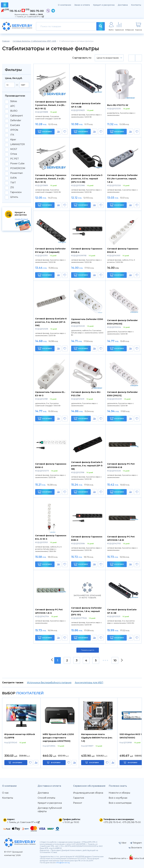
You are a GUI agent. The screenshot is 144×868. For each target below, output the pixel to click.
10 (115, 660)
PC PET (15, 159)
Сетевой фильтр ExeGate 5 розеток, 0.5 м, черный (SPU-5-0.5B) (87, 179)
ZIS (12, 187)
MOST (14, 149)
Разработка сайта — (119, 858)
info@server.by (63, 863)
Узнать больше (21, 219)
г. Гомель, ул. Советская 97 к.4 (29, 17)
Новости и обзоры (119, 793)
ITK (12, 135)
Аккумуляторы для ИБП (89, 683)
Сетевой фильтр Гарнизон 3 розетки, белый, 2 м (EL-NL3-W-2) (51, 105)
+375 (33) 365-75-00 (131, 822)
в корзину (17, 763)
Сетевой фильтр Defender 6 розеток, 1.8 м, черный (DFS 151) (86, 611)
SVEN (13, 178)
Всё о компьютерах (120, 803)
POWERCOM (18, 168)
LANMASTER (18, 144)
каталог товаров (5, 5)
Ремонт (78, 803)
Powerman (17, 173)
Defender (16, 120)
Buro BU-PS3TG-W (118, 105)
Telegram (136, 843)
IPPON (14, 130)
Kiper (13, 140)
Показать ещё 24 (88, 650)
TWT (13, 183)
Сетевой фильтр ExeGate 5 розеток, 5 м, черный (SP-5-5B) (87, 466)
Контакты (136, 5)
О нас (5, 793)
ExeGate (15, 125)
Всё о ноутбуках (118, 798)
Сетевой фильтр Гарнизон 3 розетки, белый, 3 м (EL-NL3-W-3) (51, 179)
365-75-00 (37, 11)
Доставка (123, 5)
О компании (64, 5)
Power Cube (17, 164)
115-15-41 (15, 11)
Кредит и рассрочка (104, 5)
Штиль (14, 197)
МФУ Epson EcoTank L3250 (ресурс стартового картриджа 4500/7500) (58, 738)
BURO (14, 111)
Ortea (14, 154)
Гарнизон (16, 192)
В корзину (45, 131)
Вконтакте (135, 848)
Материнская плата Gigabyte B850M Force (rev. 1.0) (97, 738)
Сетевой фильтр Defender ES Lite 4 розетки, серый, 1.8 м (122, 179)
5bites (14, 101)
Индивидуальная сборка (88, 793)
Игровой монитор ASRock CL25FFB (20, 736)
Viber (123, 843)
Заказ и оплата (82, 5)
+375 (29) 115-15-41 (112, 822)
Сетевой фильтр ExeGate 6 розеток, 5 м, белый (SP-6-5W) (51, 322)
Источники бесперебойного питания (49, 683)
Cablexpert (17, 116)
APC (13, 106)
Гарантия (79, 798)
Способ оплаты (46, 798)
